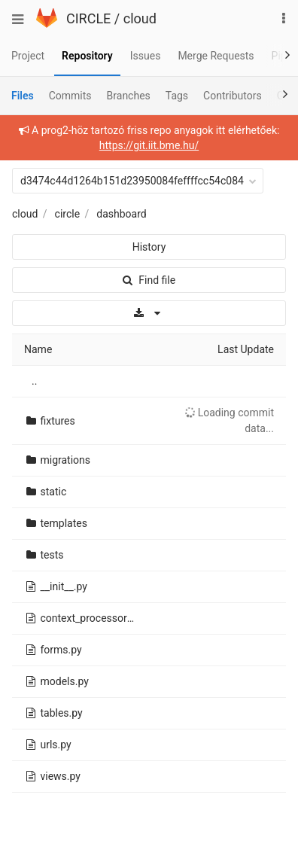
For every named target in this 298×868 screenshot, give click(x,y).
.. (34, 381)
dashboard (121, 214)
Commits (70, 96)
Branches (129, 96)
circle (68, 214)
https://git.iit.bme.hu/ (149, 145)
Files (23, 96)
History (149, 247)
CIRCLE (88, 18)
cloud (140, 18)
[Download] (149, 313)
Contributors (233, 96)
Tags (177, 96)
